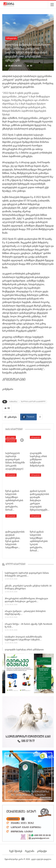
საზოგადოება (11, 38)
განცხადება (13, 402)
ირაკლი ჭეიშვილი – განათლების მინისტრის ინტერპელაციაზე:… (25, 614)
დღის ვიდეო (11, 437)
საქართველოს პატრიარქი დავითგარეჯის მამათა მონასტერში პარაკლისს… (27, 575)
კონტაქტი (42, 851)
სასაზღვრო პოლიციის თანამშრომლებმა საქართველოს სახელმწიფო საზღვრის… (23, 639)
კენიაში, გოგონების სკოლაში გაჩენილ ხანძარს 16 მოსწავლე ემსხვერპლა (28, 588)
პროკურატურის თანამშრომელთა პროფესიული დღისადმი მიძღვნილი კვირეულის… (26, 601)
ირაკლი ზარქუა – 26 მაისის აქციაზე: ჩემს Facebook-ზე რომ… (29, 626)
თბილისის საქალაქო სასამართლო (33, 402)
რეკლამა (30, 851)
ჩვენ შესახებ (16, 851)
